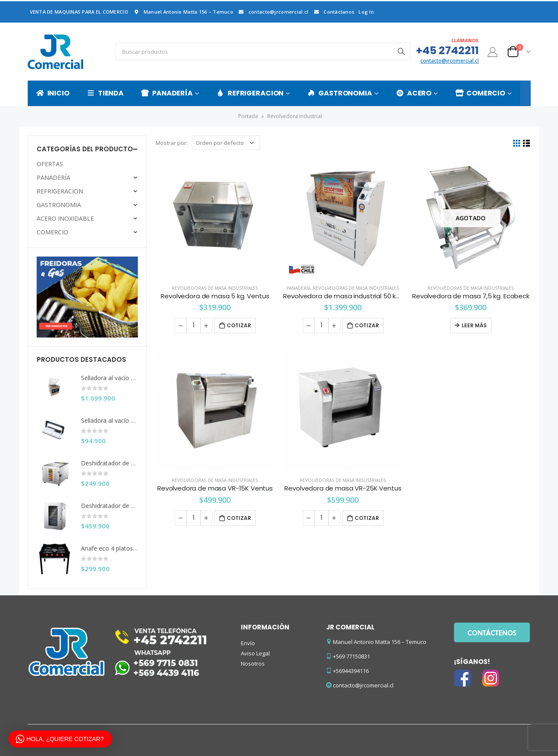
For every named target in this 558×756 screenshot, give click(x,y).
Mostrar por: (172, 143)
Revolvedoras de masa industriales (215, 288)
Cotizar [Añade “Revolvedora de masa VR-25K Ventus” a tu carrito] (367, 518)
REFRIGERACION (250, 93)
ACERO (414, 93)
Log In (366, 12)
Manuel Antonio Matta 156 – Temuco (183, 12)
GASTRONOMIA (340, 93)
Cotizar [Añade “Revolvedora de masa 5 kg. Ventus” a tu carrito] (239, 325)
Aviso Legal (255, 653)
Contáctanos (333, 12)
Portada (248, 116)
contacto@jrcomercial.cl (273, 12)
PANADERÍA (167, 93)
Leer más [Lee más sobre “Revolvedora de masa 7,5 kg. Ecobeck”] (474, 325)
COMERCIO (480, 93)
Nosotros (253, 664)
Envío (248, 643)
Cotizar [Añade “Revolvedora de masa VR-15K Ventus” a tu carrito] (239, 518)
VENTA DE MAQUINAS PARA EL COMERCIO (79, 12)
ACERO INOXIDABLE (65, 218)
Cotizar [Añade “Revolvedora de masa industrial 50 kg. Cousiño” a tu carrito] (367, 325)
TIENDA (105, 93)
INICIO (53, 93)
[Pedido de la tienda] (226, 143)
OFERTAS (50, 164)
